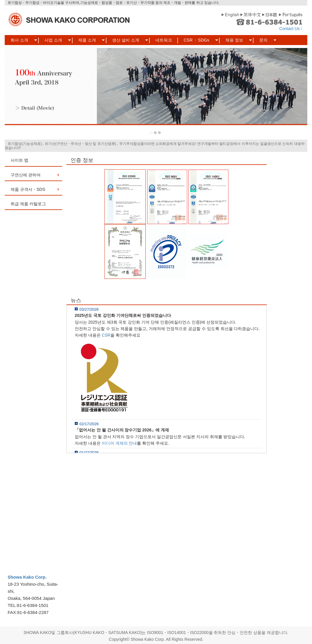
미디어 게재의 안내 (120, 443)
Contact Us (291, 29)
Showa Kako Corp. (27, 577)
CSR (106, 335)
